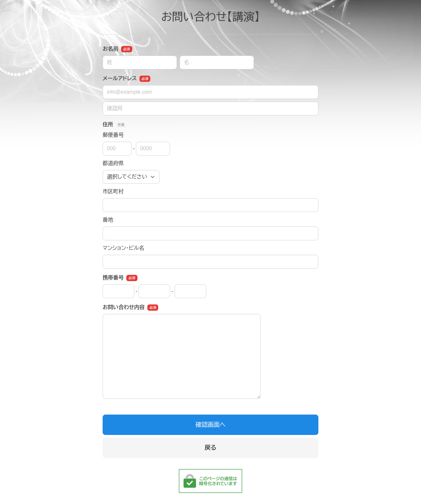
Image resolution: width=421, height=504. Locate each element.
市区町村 (113, 192)
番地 (108, 220)
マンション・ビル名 (123, 248)
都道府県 (113, 163)
